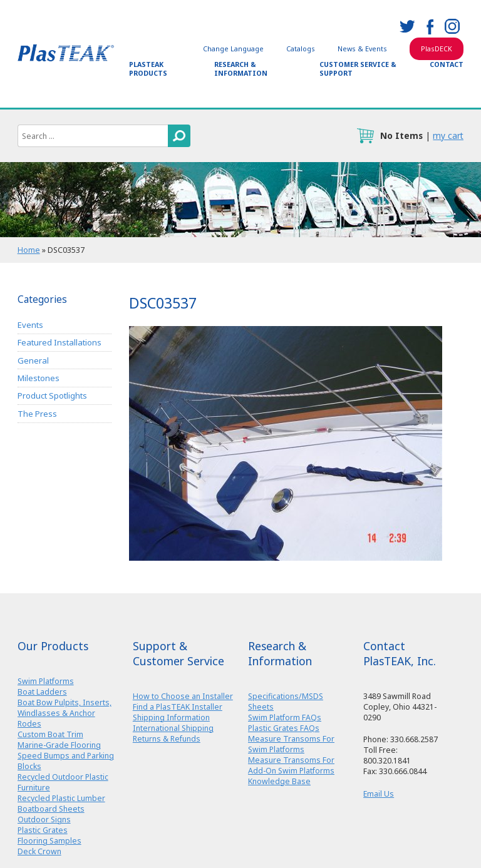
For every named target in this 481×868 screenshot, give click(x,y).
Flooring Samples (49, 841)
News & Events (362, 49)
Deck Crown (39, 851)
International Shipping (173, 728)
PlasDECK (437, 49)
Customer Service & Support (358, 69)
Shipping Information (171, 717)
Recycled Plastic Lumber (61, 798)
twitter (407, 26)
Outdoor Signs (44, 819)
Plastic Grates (43, 830)
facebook (430, 26)
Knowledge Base (279, 781)
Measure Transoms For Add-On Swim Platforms (291, 765)
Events (30, 325)
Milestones (39, 378)
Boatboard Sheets (51, 809)
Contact (447, 64)
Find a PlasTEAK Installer (178, 707)
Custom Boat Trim (50, 734)
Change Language (233, 49)
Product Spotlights (52, 396)
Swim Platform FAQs (285, 717)
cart (365, 136)
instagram (452, 26)
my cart (448, 135)
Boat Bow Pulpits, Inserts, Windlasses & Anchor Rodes (65, 713)
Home (29, 250)
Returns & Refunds (167, 739)
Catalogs (301, 49)
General (33, 360)
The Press (37, 414)
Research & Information (241, 69)
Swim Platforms (46, 681)
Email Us (379, 794)
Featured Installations (59, 342)
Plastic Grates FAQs (284, 728)
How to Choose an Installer (183, 696)
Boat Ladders (42, 692)
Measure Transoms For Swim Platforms (291, 744)
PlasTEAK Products (148, 69)
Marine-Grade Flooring (59, 745)
